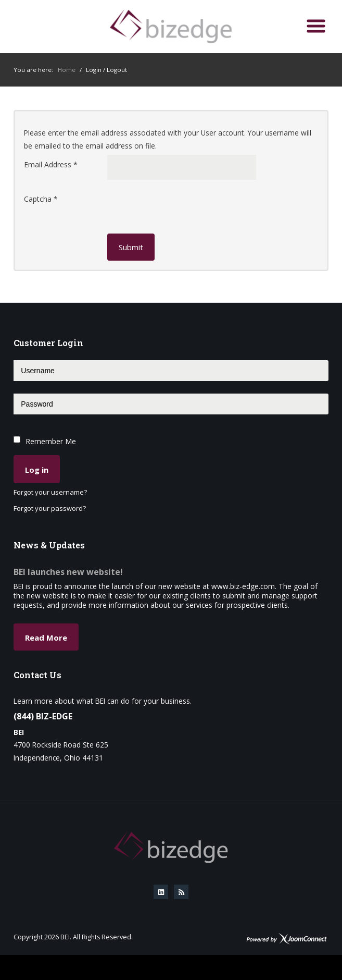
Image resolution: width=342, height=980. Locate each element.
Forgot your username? (50, 493)
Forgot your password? (50, 509)
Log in (37, 470)
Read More (46, 638)
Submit (131, 247)
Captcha (41, 199)
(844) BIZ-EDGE (43, 716)
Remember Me (51, 441)
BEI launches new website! (68, 572)
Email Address (51, 164)
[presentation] (186, 210)
